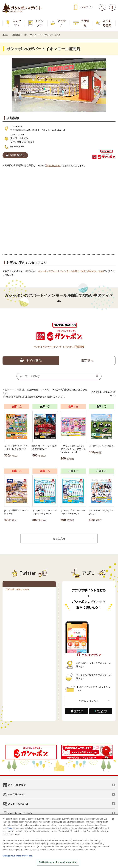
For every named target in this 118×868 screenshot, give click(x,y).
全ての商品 (34, 361)
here (10, 828)
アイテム (62, 23)
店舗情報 (85, 23)
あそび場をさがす (17, 785)
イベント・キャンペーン (20, 813)
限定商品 (87, 361)
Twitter (102, 7)
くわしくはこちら (89, 701)
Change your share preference (17, 856)
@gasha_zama (53, 165)
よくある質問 (107, 23)
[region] (59, 841)
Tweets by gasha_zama (17, 589)
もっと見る (59, 538)
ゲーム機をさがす (17, 794)
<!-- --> (59, 211)
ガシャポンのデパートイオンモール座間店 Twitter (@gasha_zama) (71, 271)
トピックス (39, 23)
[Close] (113, 819)
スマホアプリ (86, 7)
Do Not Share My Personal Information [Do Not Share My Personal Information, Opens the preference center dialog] (58, 862)
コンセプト (17, 23)
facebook (112, 7)
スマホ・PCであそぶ (18, 804)
